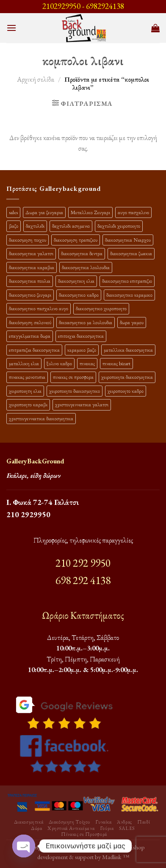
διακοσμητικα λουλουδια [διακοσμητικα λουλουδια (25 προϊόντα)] (86, 267)
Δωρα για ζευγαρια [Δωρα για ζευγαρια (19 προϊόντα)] (44, 212)
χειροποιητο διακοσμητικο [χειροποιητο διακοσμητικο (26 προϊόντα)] (75, 391)
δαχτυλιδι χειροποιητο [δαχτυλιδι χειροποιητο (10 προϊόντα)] (119, 226)
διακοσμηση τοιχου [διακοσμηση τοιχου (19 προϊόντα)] (28, 240)
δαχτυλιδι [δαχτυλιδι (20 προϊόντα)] (35, 226)
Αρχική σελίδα (36, 79)
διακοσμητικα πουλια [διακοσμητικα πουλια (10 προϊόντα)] (30, 281)
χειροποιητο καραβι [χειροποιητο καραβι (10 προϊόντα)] (28, 404)
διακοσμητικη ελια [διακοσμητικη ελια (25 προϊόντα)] (76, 281)
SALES (127, 828)
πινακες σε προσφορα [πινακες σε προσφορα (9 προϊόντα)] (73, 377)
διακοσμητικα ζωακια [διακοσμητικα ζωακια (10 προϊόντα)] (131, 253)
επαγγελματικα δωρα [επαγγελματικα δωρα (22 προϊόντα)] (30, 336)
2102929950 (61, 6)
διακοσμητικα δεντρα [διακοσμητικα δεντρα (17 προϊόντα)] (82, 253)
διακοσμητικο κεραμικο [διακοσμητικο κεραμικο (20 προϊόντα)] (129, 295)
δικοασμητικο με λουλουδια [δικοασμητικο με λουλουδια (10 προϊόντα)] (86, 322)
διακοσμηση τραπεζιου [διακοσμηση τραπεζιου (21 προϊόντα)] (76, 240)
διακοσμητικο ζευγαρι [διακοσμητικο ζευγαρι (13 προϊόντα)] (30, 295)
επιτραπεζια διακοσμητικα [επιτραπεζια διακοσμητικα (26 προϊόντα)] (34, 350)
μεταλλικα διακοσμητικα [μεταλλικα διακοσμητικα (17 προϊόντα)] (128, 350)
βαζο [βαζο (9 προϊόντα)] (14, 226)
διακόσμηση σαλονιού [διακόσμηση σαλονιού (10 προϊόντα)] (30, 322)
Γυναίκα (103, 822)
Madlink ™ (116, 857)
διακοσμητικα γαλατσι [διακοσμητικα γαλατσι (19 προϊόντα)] (31, 253)
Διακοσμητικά (29, 822)
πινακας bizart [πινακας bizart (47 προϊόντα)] (116, 363)
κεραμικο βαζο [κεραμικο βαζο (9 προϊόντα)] (82, 350)
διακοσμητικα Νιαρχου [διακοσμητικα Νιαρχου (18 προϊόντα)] (128, 240)
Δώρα (36, 828)
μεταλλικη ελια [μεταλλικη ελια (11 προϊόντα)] (24, 363)
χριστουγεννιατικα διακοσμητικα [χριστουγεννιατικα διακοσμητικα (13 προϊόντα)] (41, 418)
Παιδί (144, 822)
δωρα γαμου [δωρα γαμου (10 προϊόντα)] (132, 322)
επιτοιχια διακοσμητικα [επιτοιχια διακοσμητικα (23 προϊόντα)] (81, 336)
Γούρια (107, 828)
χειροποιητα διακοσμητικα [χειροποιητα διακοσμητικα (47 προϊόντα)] (127, 377)
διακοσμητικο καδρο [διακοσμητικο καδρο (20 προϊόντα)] (79, 295)
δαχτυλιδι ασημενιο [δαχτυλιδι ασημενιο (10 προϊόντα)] (71, 226)
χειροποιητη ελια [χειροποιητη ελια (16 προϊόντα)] (25, 391)
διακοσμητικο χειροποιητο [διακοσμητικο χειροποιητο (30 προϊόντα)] (101, 308)
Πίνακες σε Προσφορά (84, 834)
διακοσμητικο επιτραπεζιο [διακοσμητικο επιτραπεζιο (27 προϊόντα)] (127, 281)
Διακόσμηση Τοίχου (69, 822)
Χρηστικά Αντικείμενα (71, 828)
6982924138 (105, 6)
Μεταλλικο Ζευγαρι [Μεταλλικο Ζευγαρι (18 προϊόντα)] (90, 212)
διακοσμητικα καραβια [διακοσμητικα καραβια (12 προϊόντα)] (32, 267)
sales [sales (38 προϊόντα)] (13, 212)
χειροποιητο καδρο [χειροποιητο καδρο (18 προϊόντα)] (126, 391)
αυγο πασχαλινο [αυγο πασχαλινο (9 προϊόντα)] (133, 212)
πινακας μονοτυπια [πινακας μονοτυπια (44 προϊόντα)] (27, 377)
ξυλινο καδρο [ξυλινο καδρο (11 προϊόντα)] (59, 363)
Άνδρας (125, 822)
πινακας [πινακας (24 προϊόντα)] (87, 363)
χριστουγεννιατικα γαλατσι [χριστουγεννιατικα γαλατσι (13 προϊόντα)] (82, 404)
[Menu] (11, 28)
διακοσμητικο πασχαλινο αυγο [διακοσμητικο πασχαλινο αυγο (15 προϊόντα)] (39, 308)
